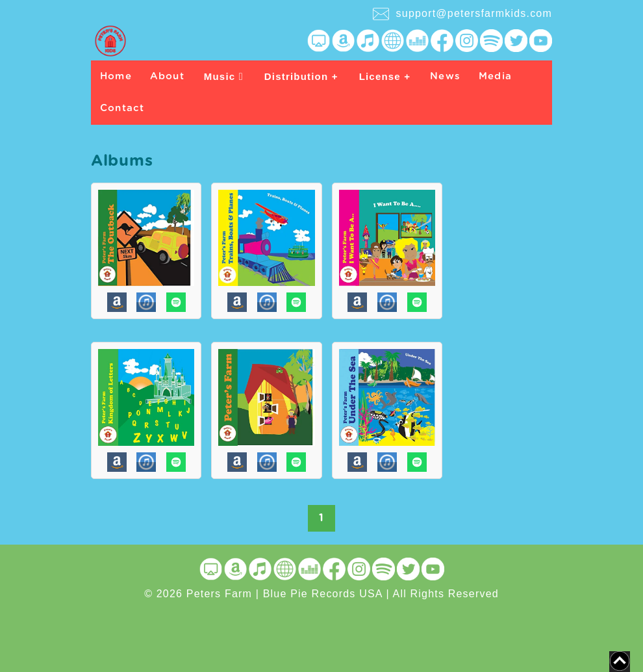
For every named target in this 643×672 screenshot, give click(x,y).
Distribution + (301, 76)
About (167, 76)
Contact (122, 108)
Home (116, 76)
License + (385, 76)
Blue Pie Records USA (323, 594)
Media (495, 76)
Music (224, 76)
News (445, 76)
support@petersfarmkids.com (462, 14)
